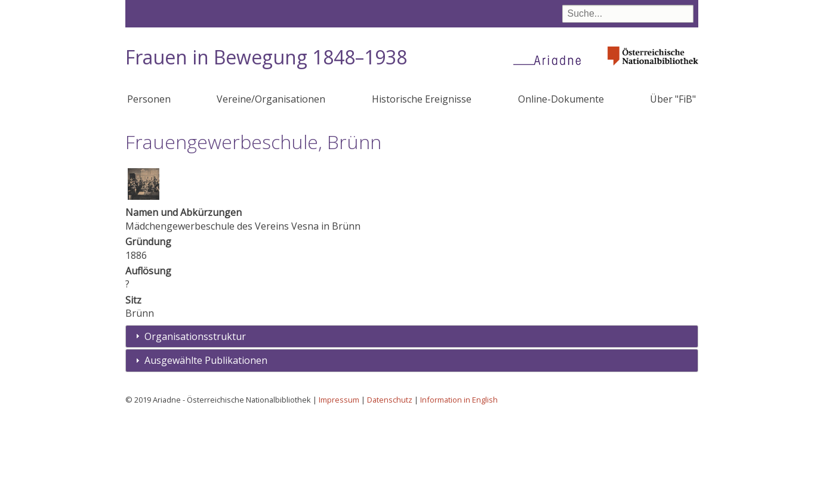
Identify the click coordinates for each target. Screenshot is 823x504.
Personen (149, 99)
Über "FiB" (673, 99)
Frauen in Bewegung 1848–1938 (266, 57)
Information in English (459, 487)
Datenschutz (390, 487)
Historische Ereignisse (422, 99)
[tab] (412, 424)
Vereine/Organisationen (271, 99)
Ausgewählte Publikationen (206, 448)
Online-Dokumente (561, 99)
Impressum (339, 487)
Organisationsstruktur (195, 424)
